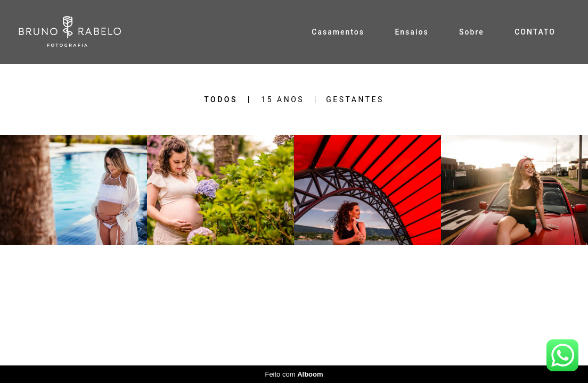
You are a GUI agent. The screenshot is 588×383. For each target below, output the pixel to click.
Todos (221, 99)
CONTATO (535, 32)
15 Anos (283, 99)
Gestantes (355, 99)
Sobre (472, 32)
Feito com (294, 374)
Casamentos (338, 32)
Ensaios (411, 32)
